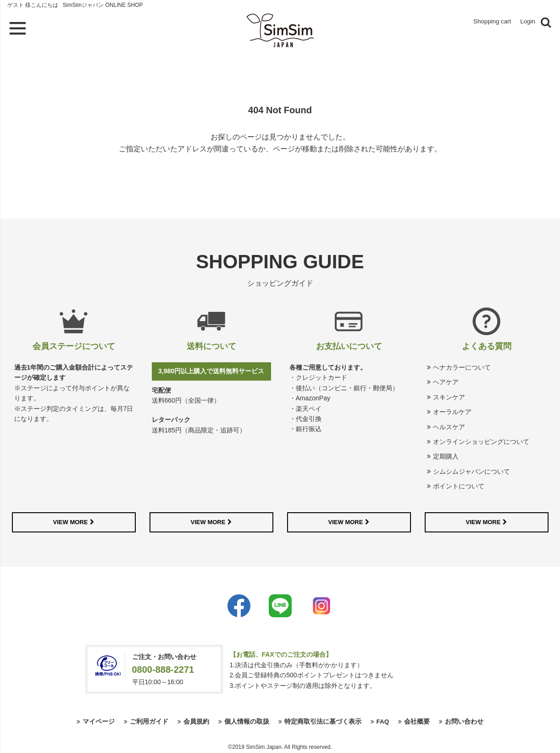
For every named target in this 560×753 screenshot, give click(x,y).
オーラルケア (452, 410)
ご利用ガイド (149, 720)
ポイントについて (459, 485)
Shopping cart (486, 22)
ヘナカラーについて (462, 366)
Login (527, 22)
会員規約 (196, 720)
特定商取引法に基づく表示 (322, 720)
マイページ (98, 720)
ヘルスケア (449, 425)
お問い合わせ (465, 720)
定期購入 (446, 455)
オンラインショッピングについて (481, 440)
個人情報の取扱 (246, 720)
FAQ (383, 720)
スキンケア (449, 396)
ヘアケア (446, 381)
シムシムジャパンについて (471, 470)
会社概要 (417, 720)
